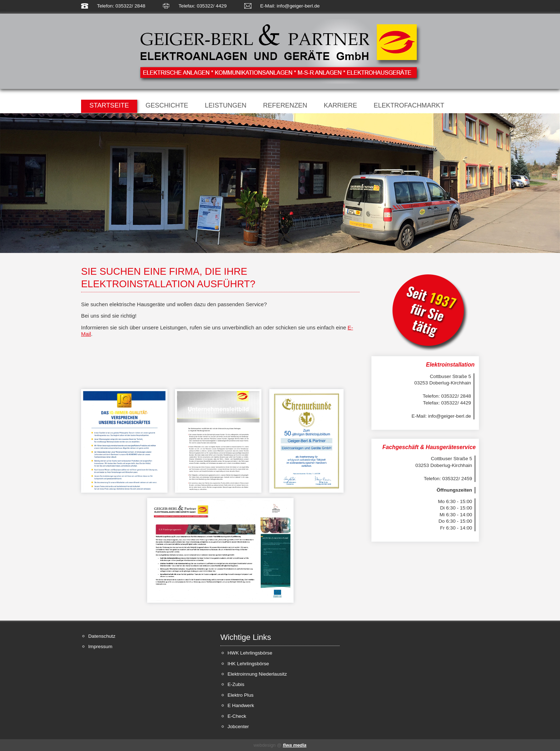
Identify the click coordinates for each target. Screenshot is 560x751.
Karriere (341, 105)
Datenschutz (102, 636)
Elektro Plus (241, 695)
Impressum (100, 646)
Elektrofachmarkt (409, 105)
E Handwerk (241, 705)
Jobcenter (238, 727)
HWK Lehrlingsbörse (250, 653)
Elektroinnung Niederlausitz (257, 674)
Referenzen (285, 105)
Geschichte (167, 105)
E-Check (237, 716)
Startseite (109, 105)
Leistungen (226, 105)
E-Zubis (236, 684)
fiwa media (295, 745)
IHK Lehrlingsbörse (248, 664)
